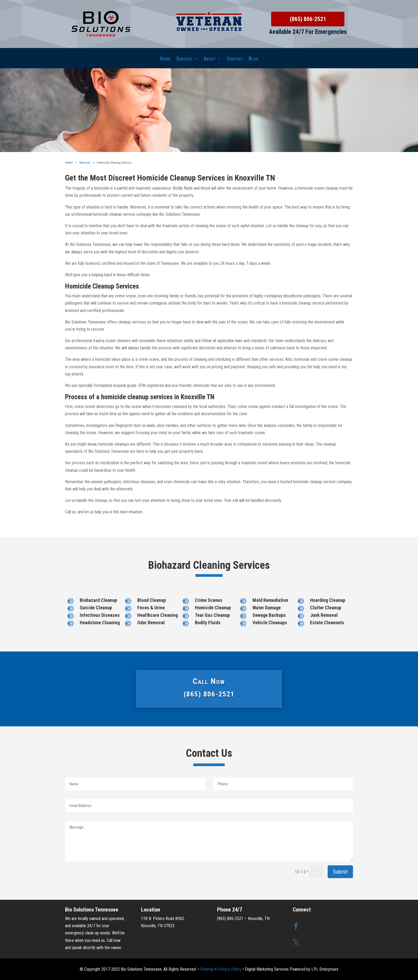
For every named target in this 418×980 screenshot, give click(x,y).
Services (184, 59)
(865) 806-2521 (308, 19)
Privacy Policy (230, 969)
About (210, 59)
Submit (340, 872)
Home (165, 59)
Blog (254, 59)
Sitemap (207, 969)
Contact (235, 59)
